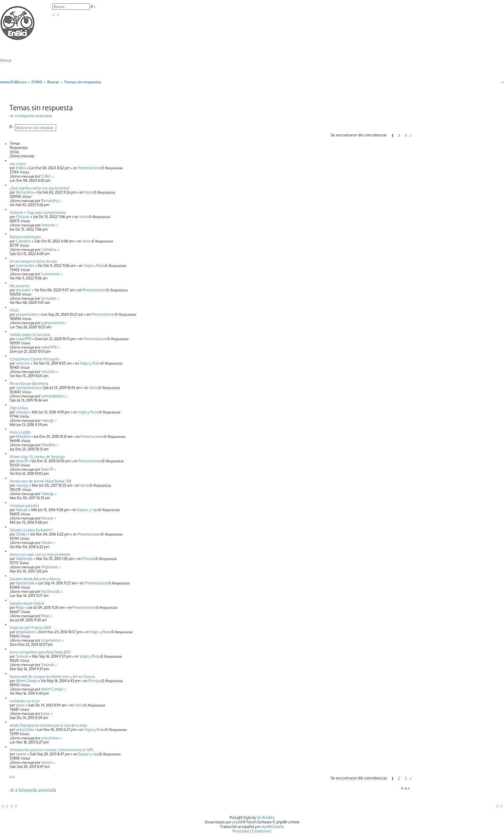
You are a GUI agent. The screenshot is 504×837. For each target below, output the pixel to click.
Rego (20, 607)
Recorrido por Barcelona (29, 383)
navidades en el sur (25, 701)
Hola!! (14, 310)
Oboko (21, 534)
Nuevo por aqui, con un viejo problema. (40, 554)
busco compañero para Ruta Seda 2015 (40, 652)
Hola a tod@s (20, 432)
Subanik (22, 656)
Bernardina (25, 192)
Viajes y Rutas (95, 266)
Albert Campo (27, 681)
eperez (21, 754)
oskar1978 (24, 339)
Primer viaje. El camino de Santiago (37, 457)
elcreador (24, 290)
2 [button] (399, 135)
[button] (411, 135)
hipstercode (25, 583)
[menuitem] (53, 14)
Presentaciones (90, 168)
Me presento (20, 286)
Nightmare (24, 559)
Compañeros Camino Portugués (35, 359)
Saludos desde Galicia (27, 603)
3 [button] (406, 135)
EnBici (21, 168)
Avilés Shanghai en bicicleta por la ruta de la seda (48, 725)
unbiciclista (25, 730)
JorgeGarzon (26, 632)
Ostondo (23, 217)
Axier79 (22, 461)
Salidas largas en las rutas (30, 335)
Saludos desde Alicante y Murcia (35, 579)
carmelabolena (28, 388)
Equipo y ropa (88, 510)
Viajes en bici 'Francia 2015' (31, 628)
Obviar (6, 60)
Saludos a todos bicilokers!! (31, 530)
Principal (89, 559)
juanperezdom (27, 314)
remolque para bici (24, 506)
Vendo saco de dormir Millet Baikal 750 (40, 481)
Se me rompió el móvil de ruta (33, 261)
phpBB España (273, 827)
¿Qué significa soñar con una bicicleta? (40, 188)
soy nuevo (18, 164)
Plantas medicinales (25, 237)
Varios (89, 192)
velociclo (23, 363)
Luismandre (25, 266)
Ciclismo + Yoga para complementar (38, 212)
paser (20, 705)
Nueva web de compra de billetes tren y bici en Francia (52, 677)
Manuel (22, 510)
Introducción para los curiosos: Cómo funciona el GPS (51, 750)
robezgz (22, 412)
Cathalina (23, 241)
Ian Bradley (266, 817)
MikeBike (23, 436)
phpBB (238, 822)
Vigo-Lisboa (19, 408)
